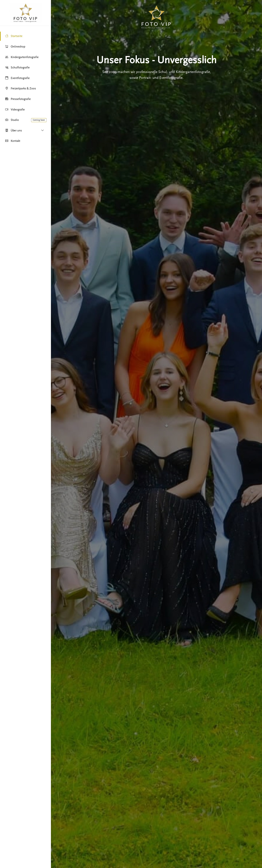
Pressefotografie (18, 99)
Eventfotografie (17, 78)
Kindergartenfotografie (22, 57)
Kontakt (13, 141)
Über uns (25, 131)
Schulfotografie (17, 68)
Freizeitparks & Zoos (20, 89)
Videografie (15, 110)
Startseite (14, 36)
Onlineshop (15, 47)
